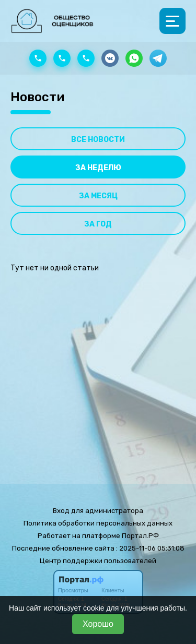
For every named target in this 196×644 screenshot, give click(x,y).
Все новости (98, 140)
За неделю (98, 168)
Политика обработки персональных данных (98, 523)
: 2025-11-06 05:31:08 (150, 548)
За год (98, 224)
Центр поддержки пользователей (98, 561)
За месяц (98, 196)
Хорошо (98, 624)
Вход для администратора (98, 511)
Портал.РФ (140, 536)
